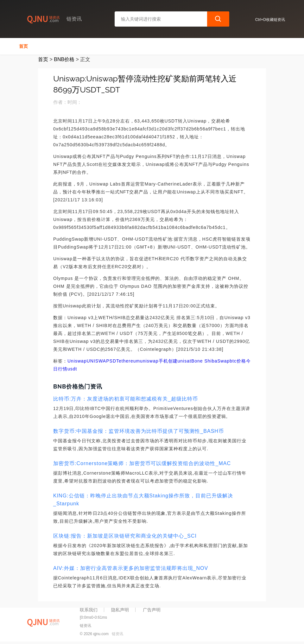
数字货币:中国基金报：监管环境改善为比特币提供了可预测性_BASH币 (139, 431)
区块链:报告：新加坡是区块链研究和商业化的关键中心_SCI (125, 536)
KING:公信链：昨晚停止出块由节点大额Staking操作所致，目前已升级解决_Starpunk (143, 500)
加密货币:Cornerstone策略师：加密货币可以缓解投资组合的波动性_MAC (142, 463)
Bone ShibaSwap (210, 361)
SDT (114, 361)
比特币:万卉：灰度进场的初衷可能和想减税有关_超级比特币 (126, 399)
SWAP (102, 361)
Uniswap (77, 361)
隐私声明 (120, 610)
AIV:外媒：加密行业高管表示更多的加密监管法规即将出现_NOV (131, 568)
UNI (91, 361)
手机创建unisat (175, 361)
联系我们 (89, 610)
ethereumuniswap (139, 361)
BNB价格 (64, 59)
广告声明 (152, 610)
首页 (23, 46)
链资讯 (117, 634)
